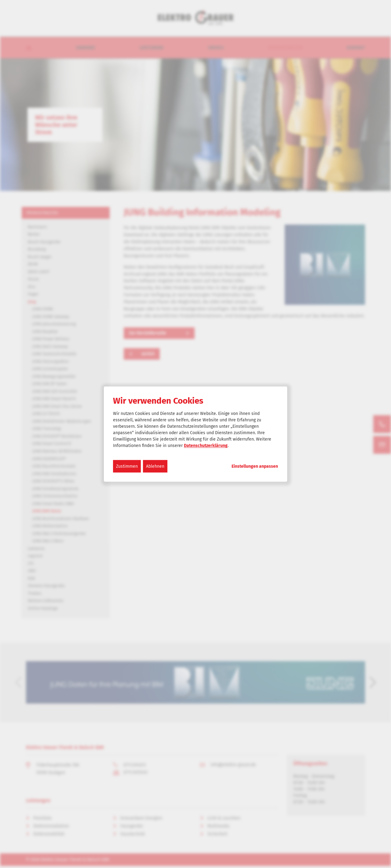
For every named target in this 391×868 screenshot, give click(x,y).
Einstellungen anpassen (255, 466)
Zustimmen (127, 466)
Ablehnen (155, 466)
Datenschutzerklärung (206, 446)
